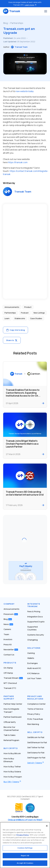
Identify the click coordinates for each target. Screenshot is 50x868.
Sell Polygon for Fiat (36, 758)
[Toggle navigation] (46, 11)
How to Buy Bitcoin (12, 753)
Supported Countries (32, 628)
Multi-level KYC (34, 668)
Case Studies (36, 318)
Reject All (25, 855)
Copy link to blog (15, 330)
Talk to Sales (10, 735)
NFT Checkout (10, 683)
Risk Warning (33, 724)
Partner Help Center (13, 704)
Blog (6, 23)
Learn (7, 318)
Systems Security (36, 635)
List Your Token (34, 678)
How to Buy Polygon (13, 777)
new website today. (25, 91)
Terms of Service (35, 709)
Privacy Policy (34, 714)
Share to (12, 340)
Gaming (31, 653)
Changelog (32, 640)
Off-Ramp (8, 673)
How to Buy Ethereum (9, 760)
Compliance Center (36, 704)
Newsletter (11, 650)
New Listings (39, 313)
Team (6, 634)
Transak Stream (13, 678)
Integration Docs (35, 617)
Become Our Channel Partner (11, 729)
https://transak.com (18, 162)
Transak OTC (10, 688)
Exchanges (33, 663)
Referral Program (11, 740)
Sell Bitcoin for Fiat (36, 737)
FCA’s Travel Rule (35, 719)
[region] (25, 845)
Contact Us (9, 655)
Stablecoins (20, 318)
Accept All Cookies (25, 863)
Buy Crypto (11, 748)
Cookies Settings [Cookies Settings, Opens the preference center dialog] (25, 848)
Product (28, 307)
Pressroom (11, 614)
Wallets (31, 658)
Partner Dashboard (12, 717)
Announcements (12, 307)
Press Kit (8, 645)
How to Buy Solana (12, 772)
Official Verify (10, 722)
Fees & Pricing (34, 611)
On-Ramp (8, 668)
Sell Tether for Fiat (36, 747)
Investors (8, 639)
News (8, 624)
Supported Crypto (36, 622)
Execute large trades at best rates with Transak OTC (25, 4)
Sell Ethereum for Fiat (37, 742)
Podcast (25, 313)
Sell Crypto (35, 732)
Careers (7, 629)
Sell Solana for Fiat (36, 753)
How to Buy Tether (12, 767)
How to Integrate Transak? (11, 710)
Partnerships (17, 23)
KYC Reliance (33, 673)
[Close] (47, 826)
